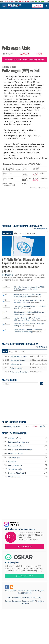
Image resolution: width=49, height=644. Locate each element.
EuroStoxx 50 (21, 591)
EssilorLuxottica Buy (16, 446)
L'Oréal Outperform (15, 454)
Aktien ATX (9, 591)
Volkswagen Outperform (19, 356)
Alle (16, 233)
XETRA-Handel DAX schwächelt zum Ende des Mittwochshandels (29, 301)
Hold (17, 351)
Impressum (18, 597)
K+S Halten (12, 461)
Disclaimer (26, 601)
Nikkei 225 (21, 593)
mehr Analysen (42, 347)
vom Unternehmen (28, 233)
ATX (6, 1)
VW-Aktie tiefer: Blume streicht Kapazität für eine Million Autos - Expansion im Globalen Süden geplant (23, 265)
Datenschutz (16, 601)
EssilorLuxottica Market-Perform (20, 450)
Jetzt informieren (25, 546)
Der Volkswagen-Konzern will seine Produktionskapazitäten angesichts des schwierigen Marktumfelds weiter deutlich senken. (23, 277)
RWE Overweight (14, 477)
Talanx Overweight (15, 469)
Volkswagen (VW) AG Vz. (12, 426)
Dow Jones (30, 591)
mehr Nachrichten (41, 229)
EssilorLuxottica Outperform (19, 442)
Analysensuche (9, 380)
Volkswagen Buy (16, 364)
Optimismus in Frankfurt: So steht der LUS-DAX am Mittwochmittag (30, 331)
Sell (23, 351)
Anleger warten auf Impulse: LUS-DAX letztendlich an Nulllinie (27, 295)
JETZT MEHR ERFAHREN (24, 576)
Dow (36, 1)
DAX (20, 1)
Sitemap (8, 601)
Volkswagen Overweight (19, 372)
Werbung (26, 597)
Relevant (7, 233)
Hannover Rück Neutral (17, 473)
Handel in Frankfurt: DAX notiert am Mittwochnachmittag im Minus (27, 319)
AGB (32, 601)
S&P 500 (28, 593)
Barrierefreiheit (36, 597)
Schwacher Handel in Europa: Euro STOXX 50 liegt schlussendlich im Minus (29, 288)
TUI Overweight (14, 457)
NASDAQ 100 (39, 591)
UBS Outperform (14, 438)
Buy (11, 351)
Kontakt (10, 597)
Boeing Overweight (15, 465)
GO (42, 384)
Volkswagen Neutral (18, 360)
